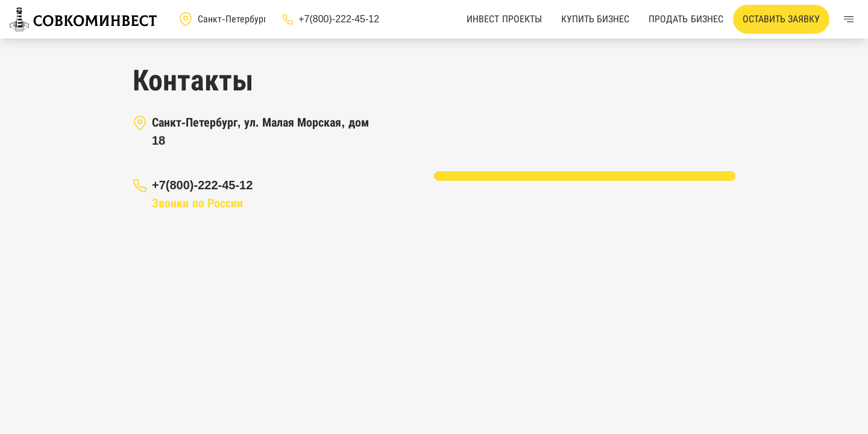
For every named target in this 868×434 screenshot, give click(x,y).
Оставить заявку (781, 19)
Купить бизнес (595, 19)
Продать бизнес (686, 19)
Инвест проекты (504, 19)
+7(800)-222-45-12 (202, 185)
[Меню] (849, 19)
